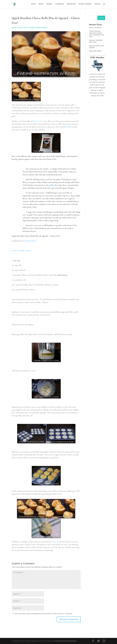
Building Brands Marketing (66, 641)
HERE (69, 127)
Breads (32, 28)
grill (51, 185)
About (41, 5)
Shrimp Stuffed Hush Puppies (97, 47)
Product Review (41, 28)
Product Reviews (85, 5)
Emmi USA (37, 121)
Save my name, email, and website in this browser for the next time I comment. (44, 614)
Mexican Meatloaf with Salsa (96, 41)
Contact (98, 5)
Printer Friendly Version (21, 250)
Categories (60, 5)
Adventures (71, 5)
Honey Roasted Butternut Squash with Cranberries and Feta (97, 34)
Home (33, 5)
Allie (15, 28)
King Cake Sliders (95, 51)
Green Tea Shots (95, 28)
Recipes (49, 5)
